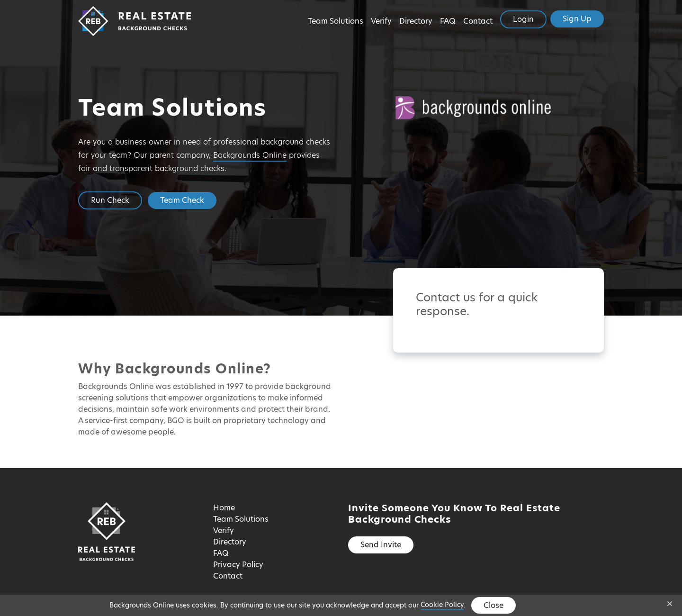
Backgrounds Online (250, 155)
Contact (478, 21)
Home (224, 508)
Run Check (110, 200)
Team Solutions (336, 21)
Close (494, 605)
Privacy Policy (238, 565)
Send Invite (381, 545)
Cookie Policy (442, 605)
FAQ (448, 21)
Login (523, 19)
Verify (381, 21)
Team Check (182, 200)
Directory (416, 21)
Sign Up (577, 19)
